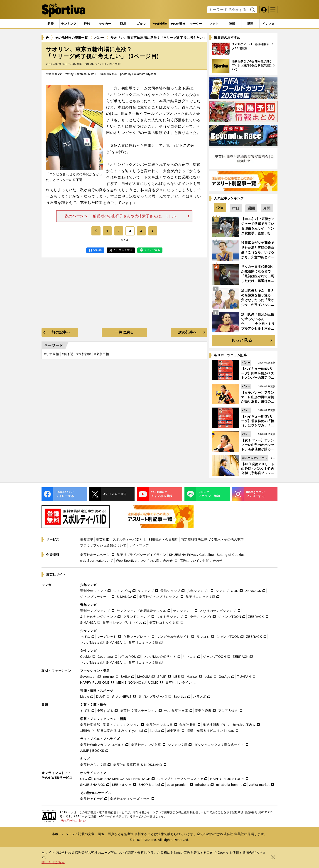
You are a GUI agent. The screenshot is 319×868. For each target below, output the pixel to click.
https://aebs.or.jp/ (73, 821)
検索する (252, 10)
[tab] (87, 24)
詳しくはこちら (53, 862)
